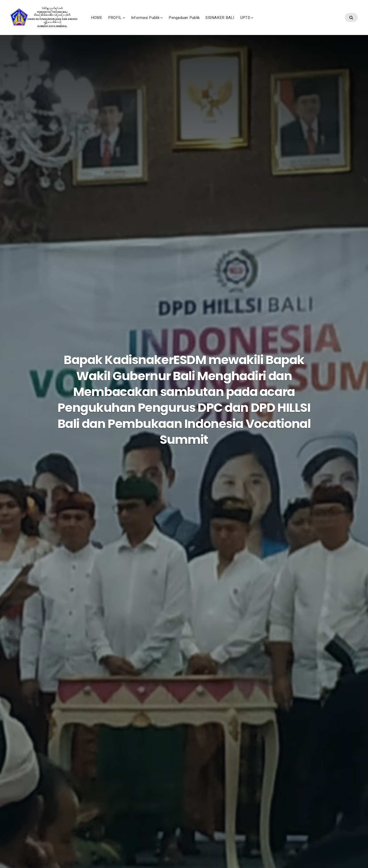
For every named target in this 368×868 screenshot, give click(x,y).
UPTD (280, 23)
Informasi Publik (180, 23)
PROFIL (149, 23)
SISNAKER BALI (255, 23)
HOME (131, 23)
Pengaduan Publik (219, 23)
